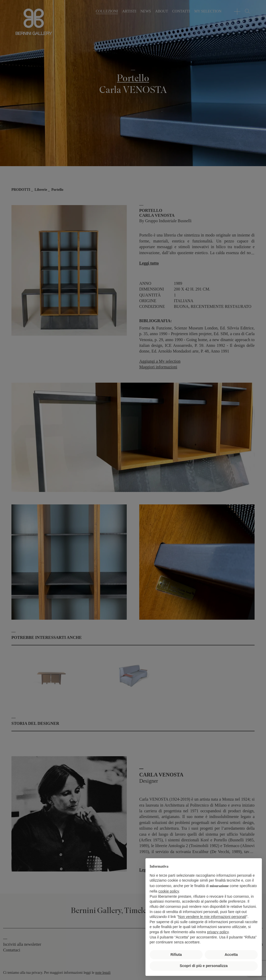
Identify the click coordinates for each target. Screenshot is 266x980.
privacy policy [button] (218, 932)
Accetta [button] (231, 955)
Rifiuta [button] (176, 955)
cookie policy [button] (168, 891)
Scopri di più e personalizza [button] (204, 966)
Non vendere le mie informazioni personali (212, 917)
